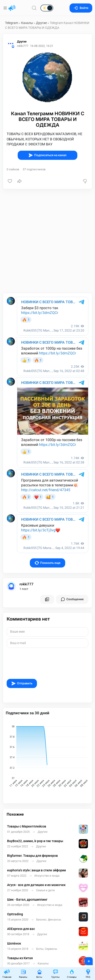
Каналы (27, 23)
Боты (39, 973)
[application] (47, 757)
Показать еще (48, 563)
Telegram (12, 23)
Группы (56, 973)
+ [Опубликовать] (86, 960)
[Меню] (6, 8)
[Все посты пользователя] (47, 599)
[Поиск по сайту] (34, 8)
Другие (41, 23)
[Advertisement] (47, 241)
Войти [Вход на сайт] (81, 8)
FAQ (88, 973)
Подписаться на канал (47, 155)
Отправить (22, 683)
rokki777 (27, 584)
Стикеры (72, 973)
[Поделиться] (20, 181)
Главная (7, 973)
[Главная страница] (12, 8)
